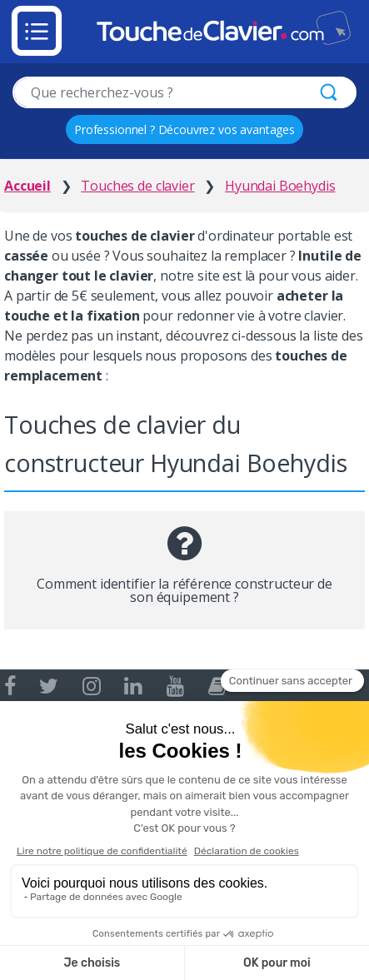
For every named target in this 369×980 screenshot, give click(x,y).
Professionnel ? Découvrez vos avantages (184, 129)
